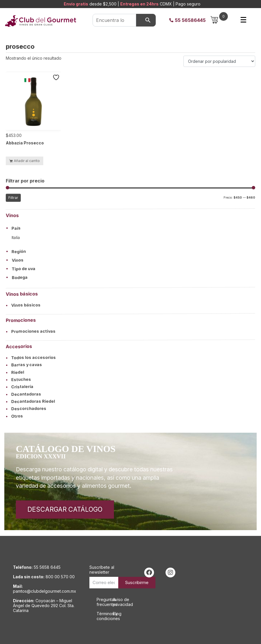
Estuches (18, 380)
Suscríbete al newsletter (102, 570)
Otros (14, 416)
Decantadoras (24, 394)
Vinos (18, 260)
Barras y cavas (24, 365)
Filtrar (13, 198)
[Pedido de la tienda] (219, 61)
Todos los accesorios (31, 357)
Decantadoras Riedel (30, 401)
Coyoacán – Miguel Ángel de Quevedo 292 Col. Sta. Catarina (44, 606)
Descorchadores (26, 409)
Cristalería (20, 387)
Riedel (15, 372)
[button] (130, 228)
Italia (16, 237)
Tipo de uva (24, 269)
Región (19, 252)
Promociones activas (31, 331)
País (16, 228)
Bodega (20, 278)
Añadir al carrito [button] (27, 161)
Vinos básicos (23, 305)
